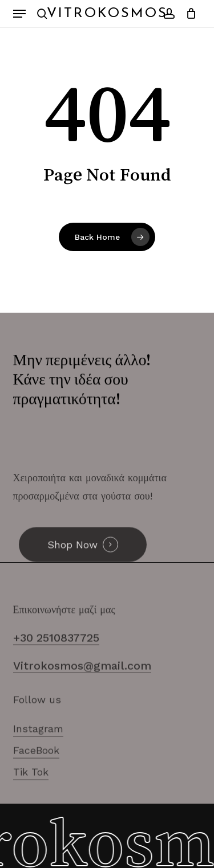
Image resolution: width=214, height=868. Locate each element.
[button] (19, 14)
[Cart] (189, 14)
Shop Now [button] (72, 560)
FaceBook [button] (36, 766)
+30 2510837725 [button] (56, 654)
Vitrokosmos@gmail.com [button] (82, 681)
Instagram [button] (38, 744)
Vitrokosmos (107, 14)
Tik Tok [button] (31, 787)
